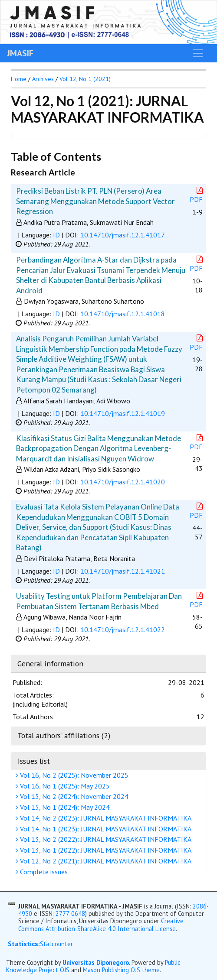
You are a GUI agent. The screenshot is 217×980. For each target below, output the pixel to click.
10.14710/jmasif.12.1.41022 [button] (123, 630)
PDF (197, 195)
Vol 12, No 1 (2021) (85, 79)
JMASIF (20, 53)
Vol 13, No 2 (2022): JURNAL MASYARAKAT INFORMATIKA (105, 839)
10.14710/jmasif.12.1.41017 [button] (123, 235)
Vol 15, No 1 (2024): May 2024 (64, 807)
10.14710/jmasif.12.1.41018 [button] (123, 314)
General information (50, 664)
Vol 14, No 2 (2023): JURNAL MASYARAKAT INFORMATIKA (105, 818)
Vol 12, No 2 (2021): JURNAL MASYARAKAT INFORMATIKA (105, 861)
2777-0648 (70, 913)
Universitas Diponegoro (96, 962)
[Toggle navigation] (198, 53)
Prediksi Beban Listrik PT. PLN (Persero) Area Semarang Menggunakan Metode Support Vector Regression (95, 201)
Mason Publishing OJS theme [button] (121, 970)
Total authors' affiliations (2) (64, 735)
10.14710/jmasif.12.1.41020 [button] (123, 482)
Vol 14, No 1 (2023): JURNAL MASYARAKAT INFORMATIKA (105, 829)
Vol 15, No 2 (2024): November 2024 (73, 796)
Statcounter (56, 944)
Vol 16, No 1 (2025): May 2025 (64, 786)
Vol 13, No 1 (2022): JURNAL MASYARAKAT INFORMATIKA (105, 850)
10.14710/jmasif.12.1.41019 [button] (123, 413)
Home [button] (19, 79)
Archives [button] (43, 79)
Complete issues (43, 872)
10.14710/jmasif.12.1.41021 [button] (123, 571)
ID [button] (56, 235)
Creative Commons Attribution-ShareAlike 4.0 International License (101, 925)
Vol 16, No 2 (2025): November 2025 (73, 775)
